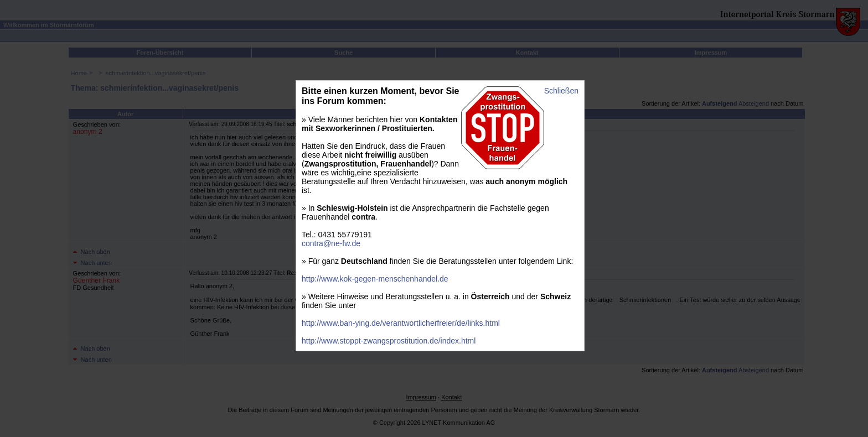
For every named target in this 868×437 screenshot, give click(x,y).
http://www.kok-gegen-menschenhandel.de (375, 279)
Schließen (561, 91)
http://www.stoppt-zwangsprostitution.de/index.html (389, 341)
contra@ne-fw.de (331, 243)
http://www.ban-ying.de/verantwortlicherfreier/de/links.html (401, 323)
